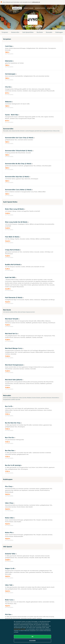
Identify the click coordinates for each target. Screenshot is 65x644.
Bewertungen (28, 8)
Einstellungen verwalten (20, 629)
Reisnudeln (49, 32)
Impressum (51, 8)
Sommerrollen (15, 32)
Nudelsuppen (59, 32)
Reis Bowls (40, 32)
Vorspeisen (5, 32)
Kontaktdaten (40, 8)
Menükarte (17, 8)
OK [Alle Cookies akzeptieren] (33, 637)
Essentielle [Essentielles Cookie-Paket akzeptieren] (32, 641)
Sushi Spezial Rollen (28, 32)
